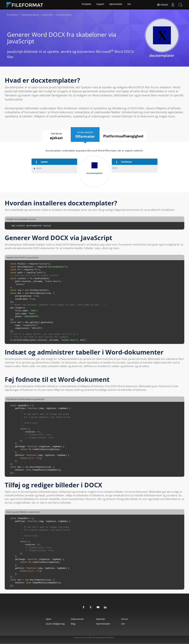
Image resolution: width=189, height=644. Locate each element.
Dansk (162, 5)
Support (100, 5)
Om (130, 5)
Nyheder (101, 619)
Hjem (43, 619)
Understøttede (85, 135)
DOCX (115, 168)
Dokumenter (75, 619)
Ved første (54, 136)
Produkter (86, 5)
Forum (129, 619)
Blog (71, 624)
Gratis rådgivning (50, 624)
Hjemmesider (116, 5)
